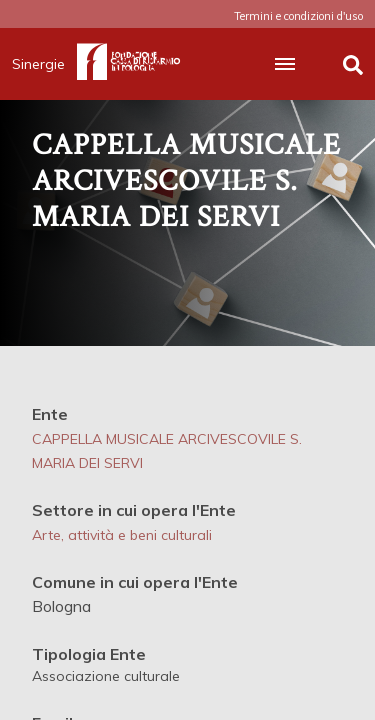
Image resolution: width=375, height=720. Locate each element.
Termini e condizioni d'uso (298, 16)
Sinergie (44, 64)
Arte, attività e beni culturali (122, 535)
